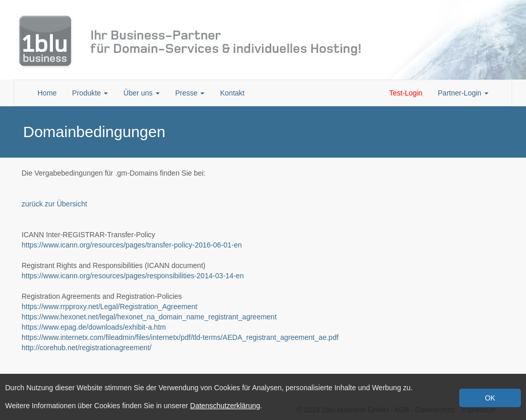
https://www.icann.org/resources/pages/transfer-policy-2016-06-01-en (132, 245)
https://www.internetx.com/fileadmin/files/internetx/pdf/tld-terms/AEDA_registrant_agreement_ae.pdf (180, 337)
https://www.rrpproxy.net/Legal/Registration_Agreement (109, 307)
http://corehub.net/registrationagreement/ (87, 348)
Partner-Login (463, 93)
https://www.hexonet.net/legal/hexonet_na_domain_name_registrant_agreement (149, 317)
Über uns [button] (142, 93)
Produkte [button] (90, 93)
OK (490, 398)
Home (47, 93)
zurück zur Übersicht (54, 204)
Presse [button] (190, 93)
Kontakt (232, 93)
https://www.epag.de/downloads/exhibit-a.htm (94, 327)
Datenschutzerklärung (225, 406)
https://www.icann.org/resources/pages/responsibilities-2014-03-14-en (133, 276)
